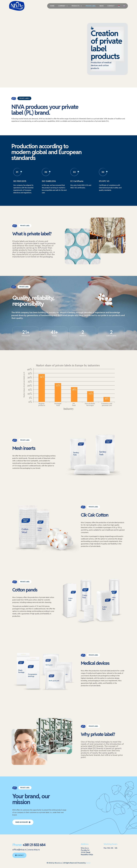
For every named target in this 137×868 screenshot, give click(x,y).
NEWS (102, 6)
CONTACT (111, 6)
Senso (88, 863)
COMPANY (63, 6)
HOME (52, 6)
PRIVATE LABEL (91, 6)
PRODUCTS (77, 6)
